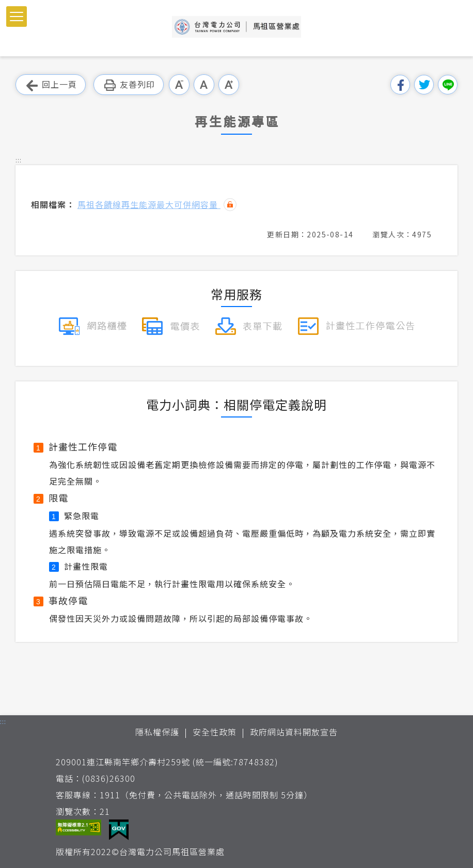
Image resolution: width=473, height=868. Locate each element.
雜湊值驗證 (230, 205)
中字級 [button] (204, 85)
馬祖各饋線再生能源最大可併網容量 (149, 204)
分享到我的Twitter (424, 85)
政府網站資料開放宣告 (294, 732)
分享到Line (448, 85)
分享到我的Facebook (400, 85)
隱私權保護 (157, 732)
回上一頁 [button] (51, 85)
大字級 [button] (229, 85)
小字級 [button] (179, 85)
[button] (17, 17)
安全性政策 (215, 732)
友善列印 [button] (129, 85)
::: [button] (19, 160)
